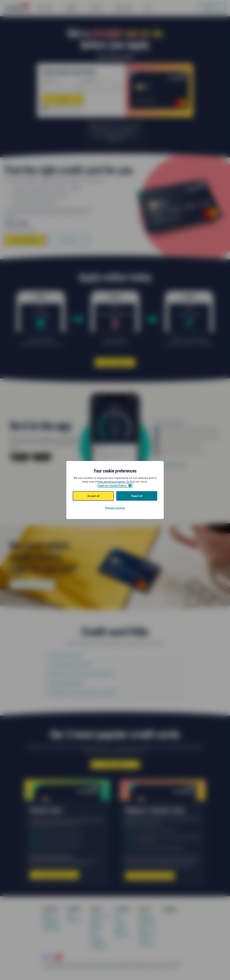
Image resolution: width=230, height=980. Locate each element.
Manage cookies (115, 508)
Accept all (93, 496)
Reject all (137, 496)
